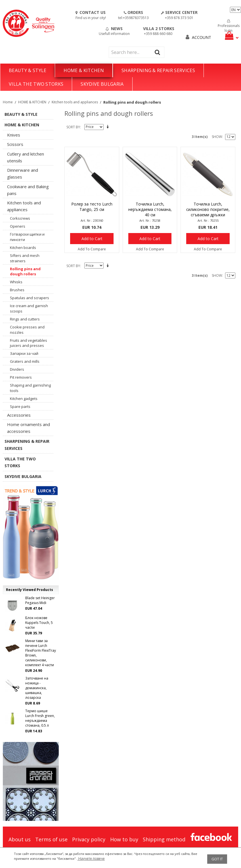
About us (20, 839)
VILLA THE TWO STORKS (36, 84)
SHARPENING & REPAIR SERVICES (158, 70)
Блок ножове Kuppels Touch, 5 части (39, 623)
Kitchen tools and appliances (75, 102)
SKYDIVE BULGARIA (102, 84)
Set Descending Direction (109, 127)
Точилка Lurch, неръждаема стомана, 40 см (150, 209)
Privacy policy (89, 839)
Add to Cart (92, 239)
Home (8, 102)
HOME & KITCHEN (84, 70)
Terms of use (51, 839)
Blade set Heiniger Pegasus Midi (40, 600)
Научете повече (91, 858)
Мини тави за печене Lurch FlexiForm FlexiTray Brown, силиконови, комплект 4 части (41, 653)
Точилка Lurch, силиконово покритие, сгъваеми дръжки (208, 209)
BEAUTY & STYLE (28, 70)
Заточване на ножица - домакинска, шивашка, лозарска (37, 688)
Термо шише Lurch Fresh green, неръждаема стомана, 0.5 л (40, 718)
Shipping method (164, 839)
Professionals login (229, 26)
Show (217, 137)
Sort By (73, 127)
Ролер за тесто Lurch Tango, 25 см (92, 207)
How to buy (124, 839)
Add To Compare (92, 249)
